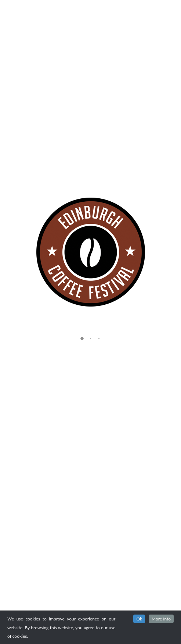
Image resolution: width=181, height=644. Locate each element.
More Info (161, 619)
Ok (139, 619)
